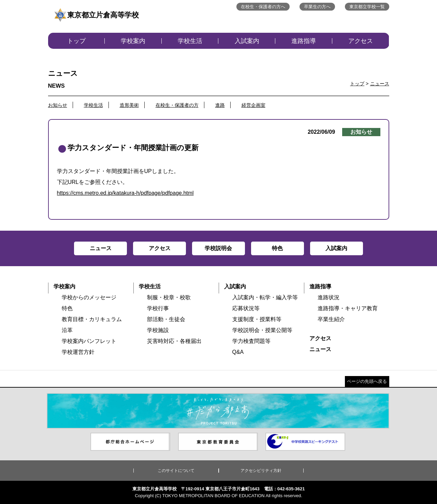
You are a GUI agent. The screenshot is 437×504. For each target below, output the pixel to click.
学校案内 (133, 41)
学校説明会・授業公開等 (262, 330)
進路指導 (304, 41)
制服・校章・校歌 (169, 297)
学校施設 (158, 330)
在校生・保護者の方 (177, 105)
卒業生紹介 (331, 319)
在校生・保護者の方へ (263, 7)
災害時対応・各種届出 (174, 341)
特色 (67, 308)
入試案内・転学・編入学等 (265, 297)
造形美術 (129, 105)
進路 (220, 105)
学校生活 (190, 41)
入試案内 (247, 41)
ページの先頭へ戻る (367, 381)
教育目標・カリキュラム (92, 319)
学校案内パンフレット (89, 341)
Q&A (238, 352)
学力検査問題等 (251, 341)
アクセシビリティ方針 (261, 471)
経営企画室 (253, 105)
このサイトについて (176, 471)
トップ (76, 41)
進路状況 (329, 297)
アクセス (361, 41)
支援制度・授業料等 (257, 319)
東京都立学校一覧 (367, 7)
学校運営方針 (78, 352)
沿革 (67, 330)
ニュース (380, 84)
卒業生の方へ (317, 7)
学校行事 (158, 308)
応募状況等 (246, 308)
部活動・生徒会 (166, 319)
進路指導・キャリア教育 (348, 308)
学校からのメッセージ (89, 297)
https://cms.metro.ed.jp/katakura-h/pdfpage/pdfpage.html (125, 193)
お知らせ (58, 105)
